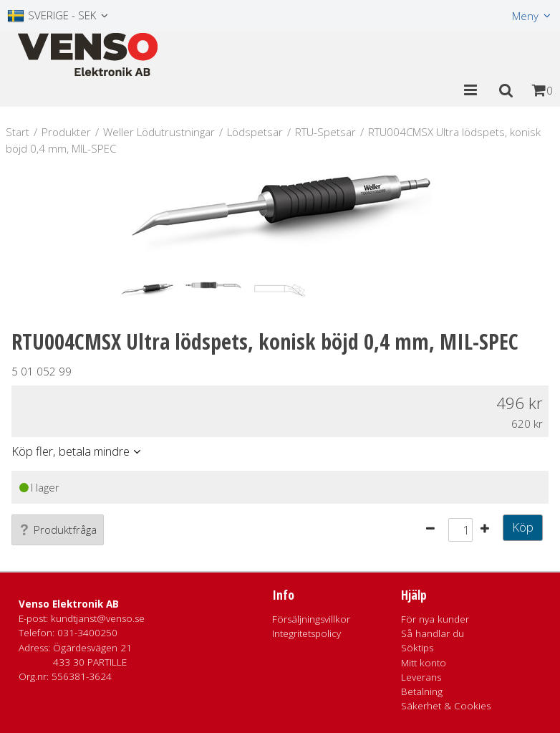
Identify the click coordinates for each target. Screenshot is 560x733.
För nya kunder (435, 619)
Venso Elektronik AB (69, 604)
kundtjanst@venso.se (98, 618)
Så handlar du (433, 633)
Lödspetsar (255, 132)
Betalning (422, 691)
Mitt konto (424, 663)
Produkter (66, 132)
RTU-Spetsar (325, 132)
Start (18, 132)
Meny (525, 16)
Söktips (417, 648)
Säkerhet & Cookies (446, 706)
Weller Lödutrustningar (159, 132)
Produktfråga (58, 530)
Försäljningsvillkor (311, 619)
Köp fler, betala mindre (71, 451)
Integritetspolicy (306, 633)
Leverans (421, 677)
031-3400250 (87, 633)
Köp (523, 527)
